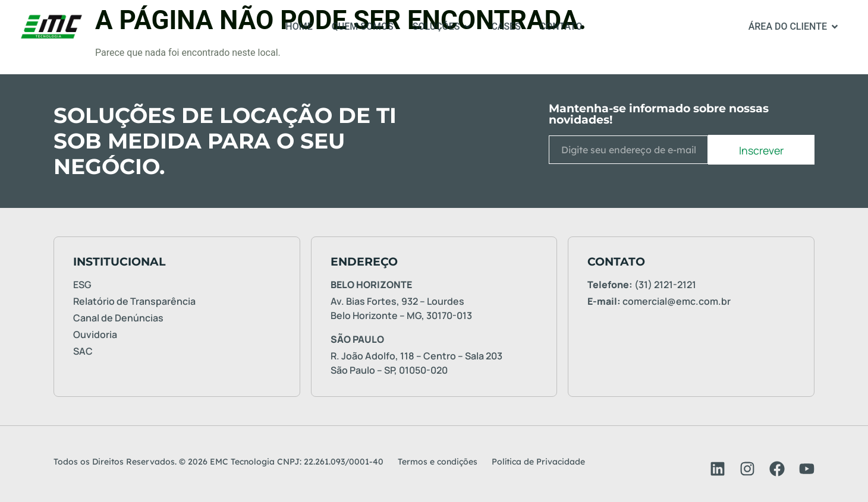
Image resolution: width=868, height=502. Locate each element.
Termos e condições (438, 462)
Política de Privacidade (538, 462)
